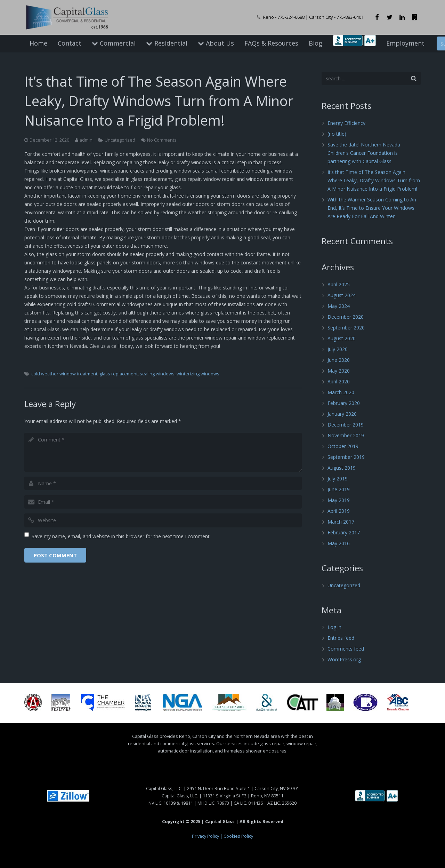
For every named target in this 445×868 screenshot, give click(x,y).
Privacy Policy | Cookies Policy (222, 836)
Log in (334, 627)
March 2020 (341, 392)
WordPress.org (344, 659)
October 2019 (343, 446)
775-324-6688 (291, 17)
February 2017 (344, 532)
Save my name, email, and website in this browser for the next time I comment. (121, 536)
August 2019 (342, 468)
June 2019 (339, 489)
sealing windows (157, 374)
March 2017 (341, 522)
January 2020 (342, 414)
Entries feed (341, 638)
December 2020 (346, 317)
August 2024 (342, 295)
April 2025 (339, 284)
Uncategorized (120, 140)
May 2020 (339, 371)
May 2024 (339, 306)
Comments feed (346, 649)
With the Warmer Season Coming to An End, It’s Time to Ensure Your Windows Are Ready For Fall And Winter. (372, 208)
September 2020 (346, 328)
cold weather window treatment (64, 374)
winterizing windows (198, 374)
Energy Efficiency (346, 123)
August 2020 (342, 338)
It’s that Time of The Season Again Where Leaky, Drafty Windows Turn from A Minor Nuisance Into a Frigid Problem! (374, 180)
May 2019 (339, 500)
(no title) (337, 134)
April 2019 (339, 511)
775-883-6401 (350, 17)
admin (86, 140)
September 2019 (346, 457)
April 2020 (339, 381)
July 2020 (338, 349)
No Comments (162, 140)
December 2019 (346, 425)
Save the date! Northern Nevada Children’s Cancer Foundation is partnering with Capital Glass (364, 153)
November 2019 (346, 435)
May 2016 (339, 543)
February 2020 (344, 403)
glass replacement (119, 374)
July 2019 (338, 479)
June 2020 (339, 360)
